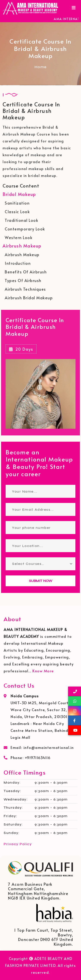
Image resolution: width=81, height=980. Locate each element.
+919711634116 (38, 758)
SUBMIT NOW (41, 581)
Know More (43, 671)
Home (41, 67)
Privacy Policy (18, 844)
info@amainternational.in (49, 747)
